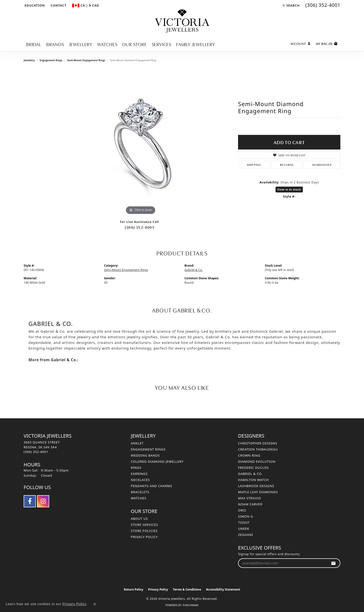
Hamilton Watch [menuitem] (253, 480)
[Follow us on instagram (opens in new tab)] (43, 501)
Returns (287, 165)
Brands (55, 44)
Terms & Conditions (187, 589)
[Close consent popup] (95, 604)
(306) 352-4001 (139, 227)
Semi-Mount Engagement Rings (86, 60)
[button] (34, 5)
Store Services (144, 525)
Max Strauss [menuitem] (249, 498)
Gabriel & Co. (194, 270)
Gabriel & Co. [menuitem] (250, 474)
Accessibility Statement (223, 589)
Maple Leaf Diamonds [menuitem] (258, 492)
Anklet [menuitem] (137, 443)
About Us (139, 519)
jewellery (29, 60)
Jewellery (81, 44)
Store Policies (144, 531)
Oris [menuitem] (242, 510)
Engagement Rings (51, 60)
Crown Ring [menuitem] (249, 455)
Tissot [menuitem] (244, 522)
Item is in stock (289, 189)
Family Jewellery (196, 44)
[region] (141, 143)
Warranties (322, 165)
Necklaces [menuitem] (140, 480)
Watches (107, 44)
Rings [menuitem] (136, 468)
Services (162, 44)
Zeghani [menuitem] (246, 535)
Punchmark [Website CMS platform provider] (191, 605)
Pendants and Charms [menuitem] (152, 486)
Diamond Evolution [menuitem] (257, 462)
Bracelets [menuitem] (140, 492)
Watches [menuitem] (139, 498)
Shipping (254, 165)
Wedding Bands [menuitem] (145, 455)
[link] (58, 5)
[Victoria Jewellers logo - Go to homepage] (182, 21)
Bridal (34, 44)
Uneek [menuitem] (244, 529)
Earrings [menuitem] (139, 474)
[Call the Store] (36, 452)
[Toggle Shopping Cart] (327, 43)
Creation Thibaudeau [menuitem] (258, 449)
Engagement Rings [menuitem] (148, 449)
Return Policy (134, 589)
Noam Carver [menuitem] (250, 504)
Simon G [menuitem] (246, 516)
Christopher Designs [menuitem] (258, 443)
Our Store (134, 44)
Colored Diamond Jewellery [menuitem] (157, 462)
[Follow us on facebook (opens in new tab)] (30, 501)
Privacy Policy (144, 537)
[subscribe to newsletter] (333, 563)
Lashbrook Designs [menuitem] (256, 486)
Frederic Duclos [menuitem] (253, 468)
